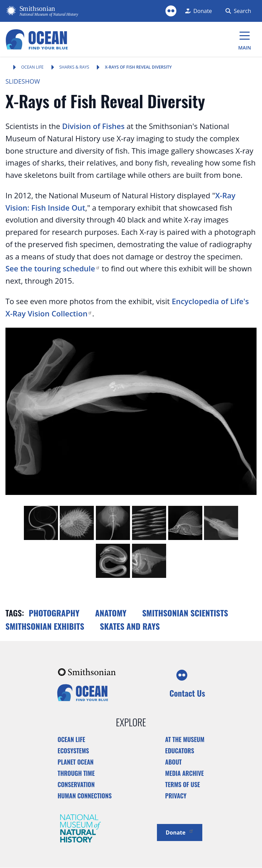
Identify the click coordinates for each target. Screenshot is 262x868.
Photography (54, 613)
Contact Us (187, 693)
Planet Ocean (76, 762)
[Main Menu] (245, 39)
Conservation (76, 784)
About (173, 762)
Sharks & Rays (74, 67)
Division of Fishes (93, 126)
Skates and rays (130, 626)
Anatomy (111, 613)
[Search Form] (237, 11)
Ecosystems (73, 751)
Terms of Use (183, 784)
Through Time (76, 773)
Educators (180, 751)
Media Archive (184, 773)
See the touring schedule (53, 268)
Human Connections (85, 796)
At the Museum (185, 739)
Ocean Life (32, 67)
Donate (179, 832)
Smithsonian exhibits (45, 626)
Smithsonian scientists (185, 613)
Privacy (176, 796)
